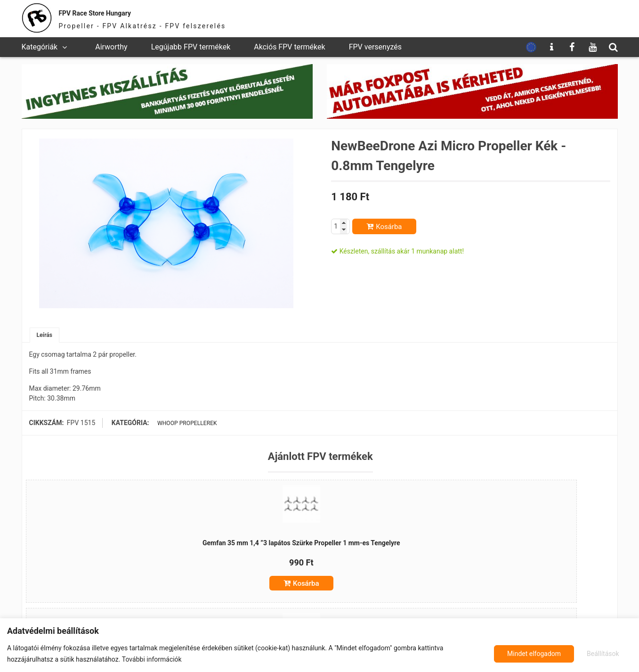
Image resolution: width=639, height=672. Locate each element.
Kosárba (389, 227)
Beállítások (521, 654)
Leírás (46, 336)
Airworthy (111, 47)
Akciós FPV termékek (289, 47)
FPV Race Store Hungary (124, 12)
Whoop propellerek (185, 425)
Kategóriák (40, 47)
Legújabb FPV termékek (191, 47)
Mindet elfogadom (592, 654)
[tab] (46, 336)
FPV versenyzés (375, 47)
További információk (152, 659)
